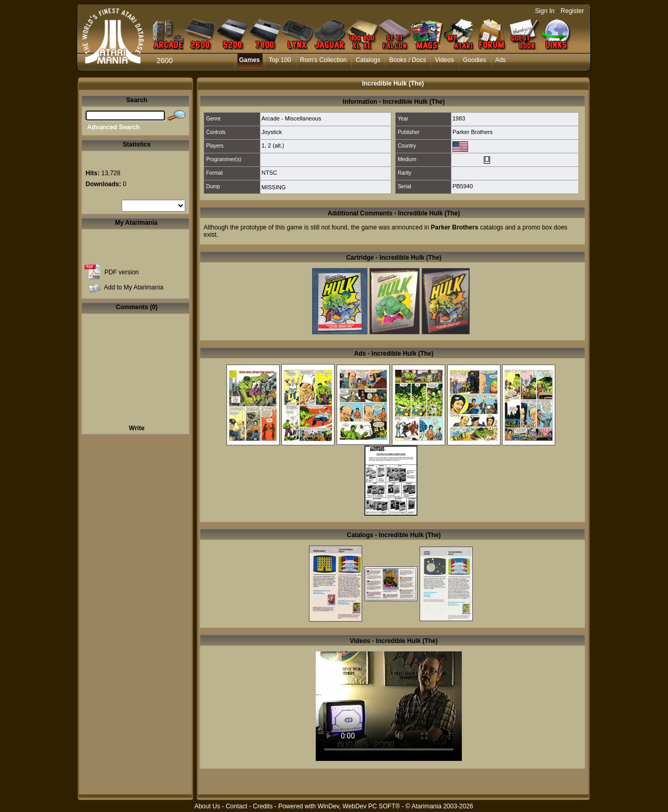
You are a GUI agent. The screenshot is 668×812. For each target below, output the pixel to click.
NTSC (269, 173)
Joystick (272, 132)
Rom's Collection (324, 60)
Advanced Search (114, 127)
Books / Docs (408, 60)
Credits (263, 806)
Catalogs (368, 60)
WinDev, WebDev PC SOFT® (359, 806)
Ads (501, 60)
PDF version (122, 272)
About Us (207, 806)
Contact (236, 806)
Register (572, 11)
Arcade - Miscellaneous (291, 118)
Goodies (475, 60)
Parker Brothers (473, 132)
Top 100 (280, 60)
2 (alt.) (276, 146)
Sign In (545, 11)
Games (249, 60)
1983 (459, 118)
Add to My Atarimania (134, 287)
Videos (444, 60)
